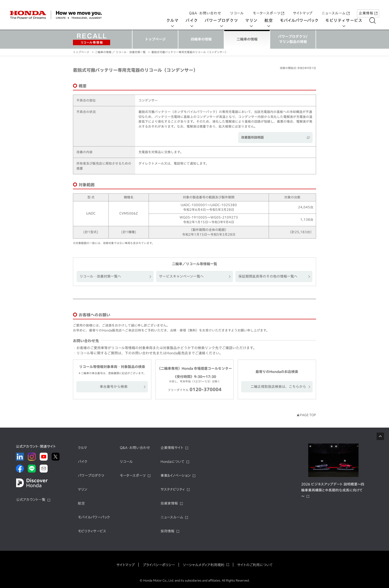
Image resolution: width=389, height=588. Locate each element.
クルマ (176, 20)
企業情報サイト (172, 448)
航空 (272, 20)
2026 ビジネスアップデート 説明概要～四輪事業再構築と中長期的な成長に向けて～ (333, 490)
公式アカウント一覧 (31, 500)
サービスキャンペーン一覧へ (181, 276)
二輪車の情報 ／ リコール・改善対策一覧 (120, 52)
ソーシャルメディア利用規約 (204, 565)
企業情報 (368, 8)
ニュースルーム (336, 8)
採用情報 (167, 531)
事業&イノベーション (176, 476)
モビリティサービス (347, 20)
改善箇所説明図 (252, 137)
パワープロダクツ (225, 20)
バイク (195, 20)
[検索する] (376, 20)
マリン (255, 20)
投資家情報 (169, 503)
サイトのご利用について (255, 565)
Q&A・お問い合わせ (205, 8)
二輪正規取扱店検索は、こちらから (278, 387)
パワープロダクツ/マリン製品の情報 (293, 39)
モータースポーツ (268, 8)
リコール (237, 8)
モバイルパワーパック (303, 20)
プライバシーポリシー (159, 565)
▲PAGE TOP (306, 415)
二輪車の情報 (247, 39)
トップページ (155, 39)
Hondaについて (172, 462)
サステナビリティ (173, 489)
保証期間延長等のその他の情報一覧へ (268, 276)
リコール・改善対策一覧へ (100, 276)
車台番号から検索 (114, 387)
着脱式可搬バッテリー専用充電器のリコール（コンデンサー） (190, 52)
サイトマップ (303, 8)
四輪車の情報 (201, 39)
